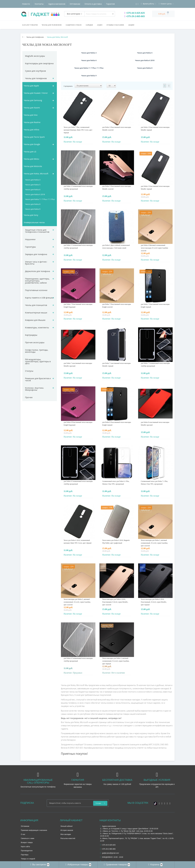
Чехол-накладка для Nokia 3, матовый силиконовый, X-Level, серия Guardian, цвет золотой (154, 528)
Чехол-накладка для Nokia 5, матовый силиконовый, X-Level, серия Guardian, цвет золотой (77, 587)
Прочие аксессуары (35, 342)
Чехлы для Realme (32, 122)
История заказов (67, 815)
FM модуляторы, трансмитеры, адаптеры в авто (38, 361)
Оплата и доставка (68, 4)
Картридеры (31, 335)
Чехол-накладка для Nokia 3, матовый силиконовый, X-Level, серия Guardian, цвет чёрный (116, 646)
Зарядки (89, 25)
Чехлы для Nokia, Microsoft (36, 174)
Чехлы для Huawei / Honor (36, 93)
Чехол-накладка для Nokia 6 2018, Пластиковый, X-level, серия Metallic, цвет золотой (115, 587)
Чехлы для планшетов (36, 305)
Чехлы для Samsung (33, 100)
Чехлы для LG (30, 152)
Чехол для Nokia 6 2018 (35, 194)
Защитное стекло (74, 25)
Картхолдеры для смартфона (39, 63)
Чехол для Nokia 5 (33, 185)
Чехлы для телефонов (52, 25)
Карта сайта (25, 831)
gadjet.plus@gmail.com (109, 838)
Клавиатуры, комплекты (37, 327)
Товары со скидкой (28, 844)
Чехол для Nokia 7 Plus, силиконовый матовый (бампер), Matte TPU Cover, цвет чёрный (78, 115)
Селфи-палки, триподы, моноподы (37, 351)
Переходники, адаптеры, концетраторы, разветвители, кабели (37, 281)
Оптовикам (49, 4)
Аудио (100, 25)
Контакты (112, 4)
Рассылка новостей (68, 823)
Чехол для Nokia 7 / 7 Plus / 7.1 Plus (40, 199)
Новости (99, 4)
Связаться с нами (27, 823)
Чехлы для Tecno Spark (34, 137)
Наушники (30, 239)
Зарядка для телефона (36, 254)
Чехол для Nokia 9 (33, 209)
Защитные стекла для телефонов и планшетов (37, 231)
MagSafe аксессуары (35, 56)
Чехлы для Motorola (33, 166)
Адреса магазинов (30, 4)
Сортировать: (68, 71)
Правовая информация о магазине (34, 815)
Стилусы (29, 371)
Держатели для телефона (38, 271)
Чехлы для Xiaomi (32, 108)
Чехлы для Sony (31, 215)
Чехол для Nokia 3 (33, 180)
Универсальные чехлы (34, 222)
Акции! (131, 25)
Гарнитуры (30, 247)
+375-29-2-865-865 (135, 16)
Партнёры (25, 840)
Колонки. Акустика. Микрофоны (34, 389)
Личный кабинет (67, 811)
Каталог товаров (30, 25)
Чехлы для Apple (31, 86)
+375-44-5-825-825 (135, 13)
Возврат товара (27, 827)
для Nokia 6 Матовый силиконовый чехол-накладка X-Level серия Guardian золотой (154, 233)
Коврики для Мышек (35, 320)
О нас (23, 819)
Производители (27, 835)
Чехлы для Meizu (31, 159)
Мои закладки (66, 819)
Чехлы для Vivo (31, 115)
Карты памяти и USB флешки (39, 298)
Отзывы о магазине (115, 25)
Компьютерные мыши (36, 313)
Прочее (29, 397)
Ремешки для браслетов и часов (38, 379)
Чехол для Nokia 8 (33, 204)
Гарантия (85, 4)
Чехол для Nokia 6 (33, 189)
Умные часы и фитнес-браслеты (36, 263)
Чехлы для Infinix (31, 130)
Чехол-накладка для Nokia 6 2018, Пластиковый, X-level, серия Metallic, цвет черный (154, 587)
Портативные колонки (36, 290)
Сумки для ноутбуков (35, 71)
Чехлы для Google (32, 144)
